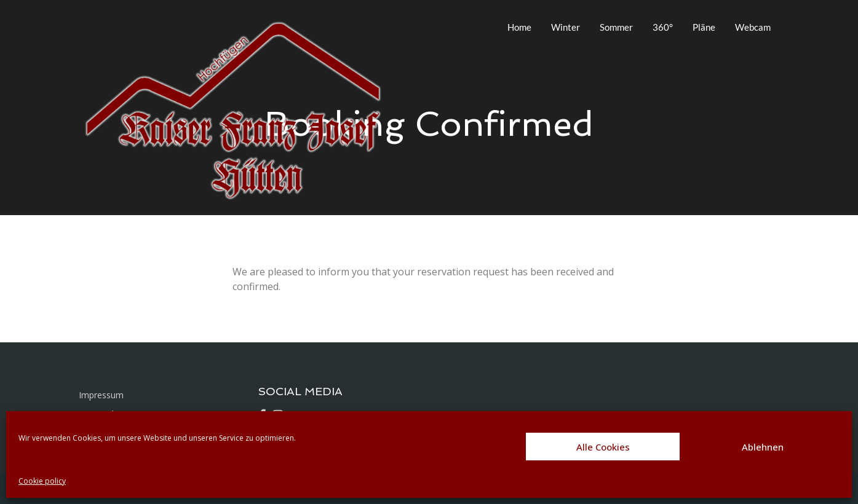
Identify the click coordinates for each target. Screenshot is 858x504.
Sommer (616, 27)
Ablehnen (763, 447)
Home (519, 27)
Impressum (101, 395)
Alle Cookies (603, 447)
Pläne (704, 27)
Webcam (753, 27)
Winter (566, 27)
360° (663, 27)
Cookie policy (42, 481)
